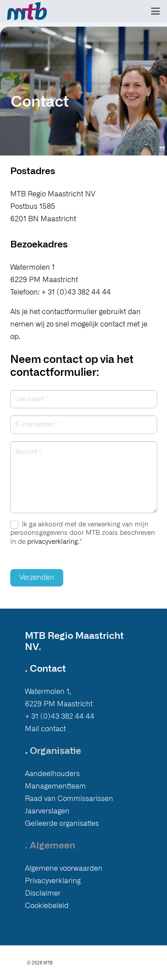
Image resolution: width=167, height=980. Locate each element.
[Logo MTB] (27, 11)
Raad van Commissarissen (69, 799)
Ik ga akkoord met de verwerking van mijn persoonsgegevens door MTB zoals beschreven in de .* (83, 533)
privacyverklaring (53, 542)
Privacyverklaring (53, 881)
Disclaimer (43, 893)
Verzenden (37, 578)
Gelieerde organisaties (62, 824)
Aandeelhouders (52, 774)
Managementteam (55, 786)
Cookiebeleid (47, 906)
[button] (155, 11)
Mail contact (45, 729)
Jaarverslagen (47, 811)
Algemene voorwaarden (64, 868)
